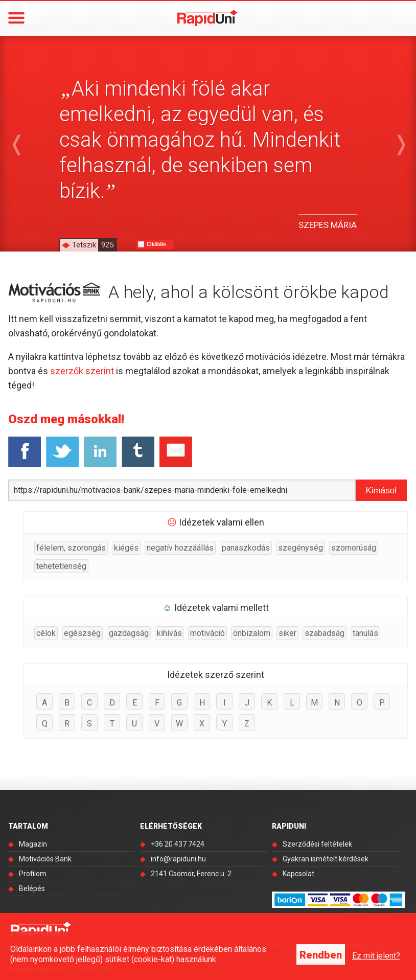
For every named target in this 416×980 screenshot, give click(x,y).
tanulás (365, 633)
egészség (82, 633)
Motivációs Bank (45, 859)
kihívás (169, 633)
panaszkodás (246, 548)
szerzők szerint (82, 371)
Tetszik (94, 245)
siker (287, 633)
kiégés (126, 548)
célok (46, 633)
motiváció (207, 633)
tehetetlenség (61, 566)
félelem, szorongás (71, 548)
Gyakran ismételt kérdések (326, 859)
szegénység (301, 548)
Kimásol (381, 491)
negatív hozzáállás (180, 548)
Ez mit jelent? (376, 956)
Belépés (32, 888)
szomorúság (354, 548)
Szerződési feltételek (317, 844)
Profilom (33, 874)
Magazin (33, 844)
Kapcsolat (298, 874)
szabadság (325, 633)
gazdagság (129, 633)
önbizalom (252, 633)
